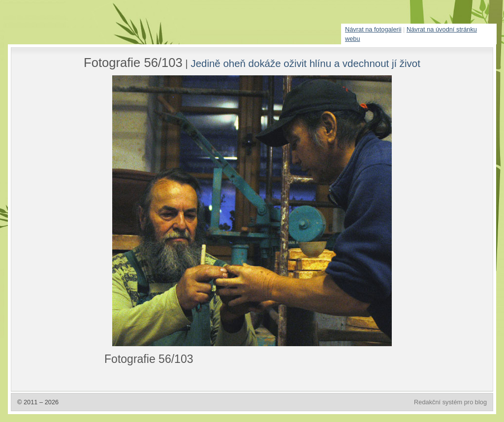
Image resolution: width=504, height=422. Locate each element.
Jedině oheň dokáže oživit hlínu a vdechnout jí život (305, 63)
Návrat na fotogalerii (373, 29)
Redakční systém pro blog (450, 402)
